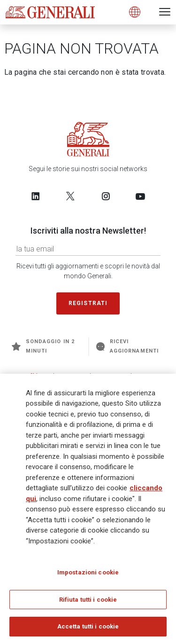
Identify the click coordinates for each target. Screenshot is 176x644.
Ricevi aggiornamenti (127, 346)
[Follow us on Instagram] (106, 196)
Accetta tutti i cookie (88, 627)
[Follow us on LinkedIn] (36, 196)
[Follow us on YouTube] (140, 196)
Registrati (88, 303)
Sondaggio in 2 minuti (43, 346)
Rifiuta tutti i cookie (88, 600)
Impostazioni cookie (88, 573)
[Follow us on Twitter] (70, 196)
